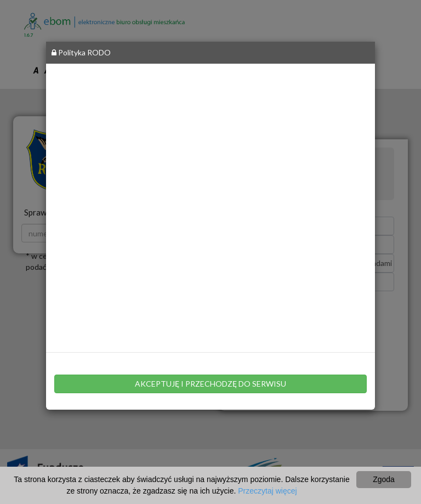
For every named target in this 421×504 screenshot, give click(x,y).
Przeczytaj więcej (267, 491)
